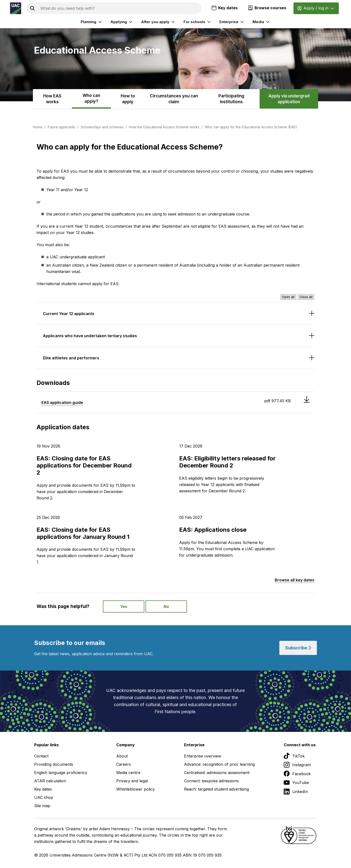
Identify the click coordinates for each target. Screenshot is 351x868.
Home (38, 127)
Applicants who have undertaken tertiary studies (90, 336)
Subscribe (298, 648)
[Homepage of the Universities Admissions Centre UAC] (16, 8)
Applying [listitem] (122, 22)
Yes (124, 607)
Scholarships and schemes (102, 127)
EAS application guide (62, 402)
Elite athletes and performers (71, 358)
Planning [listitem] (92, 22)
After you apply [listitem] (159, 22)
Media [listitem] (262, 22)
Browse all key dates (295, 580)
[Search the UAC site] (120, 8)
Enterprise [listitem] (232, 22)
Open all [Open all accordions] (288, 297)
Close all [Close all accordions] (306, 297)
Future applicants (62, 127)
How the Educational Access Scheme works (164, 127)
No (166, 607)
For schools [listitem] (198, 22)
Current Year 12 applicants (69, 314)
